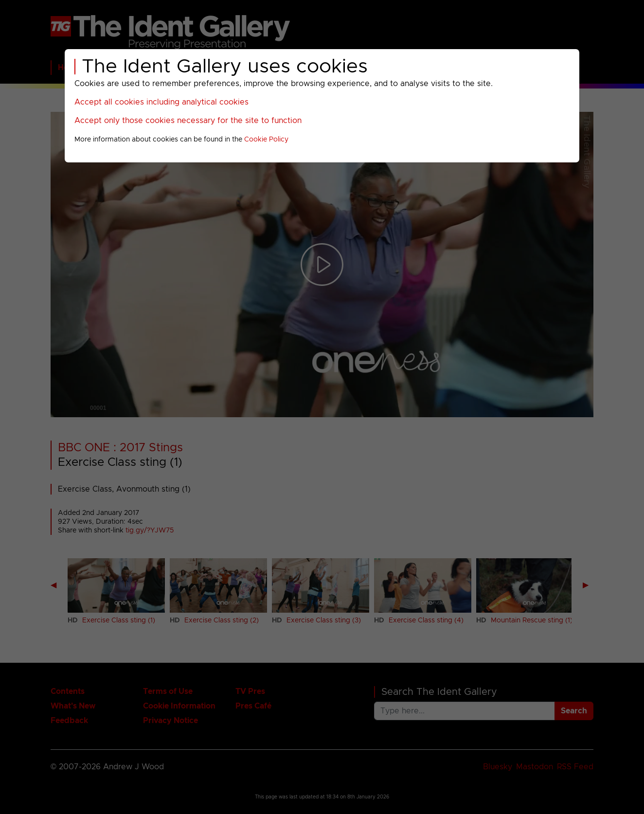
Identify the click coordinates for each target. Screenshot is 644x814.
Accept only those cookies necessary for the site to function (188, 121)
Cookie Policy (266, 140)
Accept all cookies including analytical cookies (161, 102)
